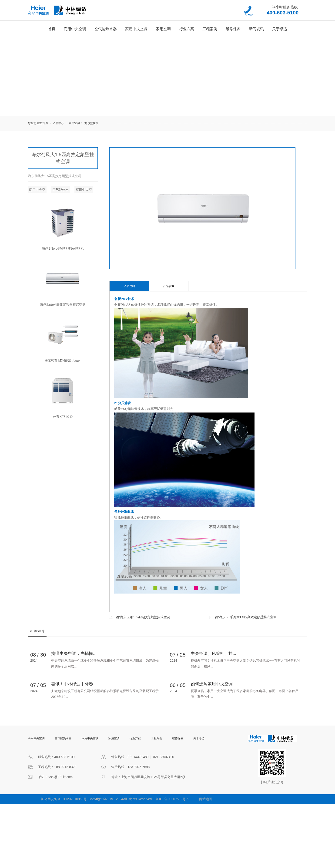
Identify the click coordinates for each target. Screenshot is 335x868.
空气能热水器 (106, 29)
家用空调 (163, 29)
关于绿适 (280, 29)
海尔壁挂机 (91, 123)
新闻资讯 (256, 29)
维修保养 (233, 29)
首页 (52, 29)
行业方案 (187, 29)
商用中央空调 (75, 29)
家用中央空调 (136, 29)
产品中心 (58, 123)
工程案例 (210, 29)
